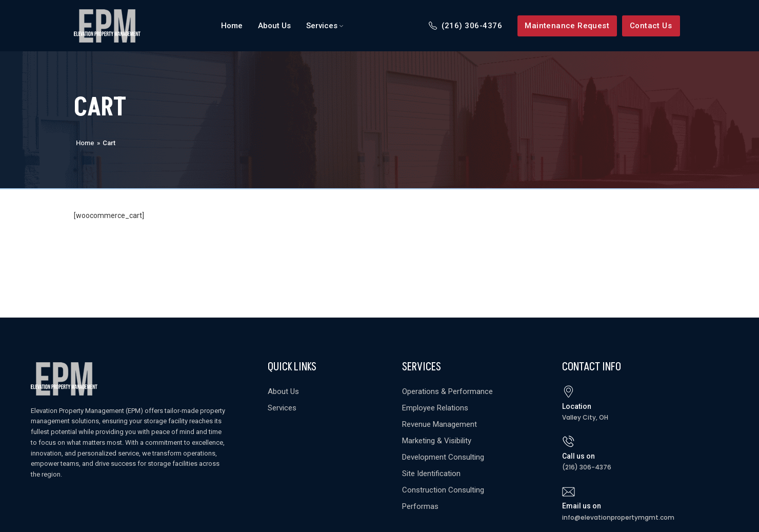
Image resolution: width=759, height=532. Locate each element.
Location (577, 406)
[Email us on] (568, 492)
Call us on (578, 456)
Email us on (582, 506)
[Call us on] (568, 441)
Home (85, 143)
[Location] (568, 392)
